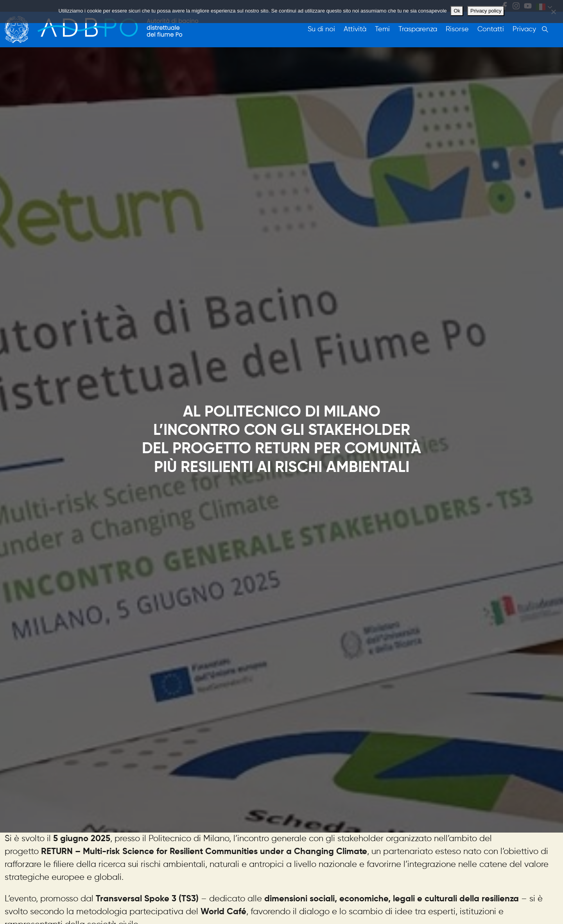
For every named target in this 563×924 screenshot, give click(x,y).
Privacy (524, 29)
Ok (457, 11)
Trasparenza (418, 29)
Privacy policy (486, 11)
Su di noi (321, 29)
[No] (553, 12)
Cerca (545, 29)
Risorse (457, 29)
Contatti (491, 29)
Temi (382, 29)
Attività (355, 29)
